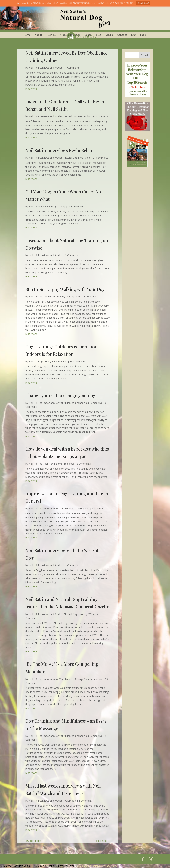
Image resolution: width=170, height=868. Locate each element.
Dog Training (58, 206)
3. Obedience (43, 206)
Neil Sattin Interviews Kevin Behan (59, 150)
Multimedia (70, 801)
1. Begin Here (43, 362)
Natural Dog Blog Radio (77, 116)
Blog (99, 35)
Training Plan (73, 297)
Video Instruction (70, 35)
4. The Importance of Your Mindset (55, 403)
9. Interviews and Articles (49, 68)
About (38, 35)
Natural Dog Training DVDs (79, 614)
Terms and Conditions (88, 866)
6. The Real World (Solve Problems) (55, 464)
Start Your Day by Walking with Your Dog (65, 289)
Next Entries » (102, 841)
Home (27, 35)
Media (109, 35)
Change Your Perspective (89, 403)
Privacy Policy (110, 866)
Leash (88, 35)
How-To (51, 35)
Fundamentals (59, 362)
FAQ (134, 35)
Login (143, 35)
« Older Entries (33, 841)
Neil (31, 68)
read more (31, 89)
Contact (122, 35)
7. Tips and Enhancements (50, 297)
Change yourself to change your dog (60, 395)
